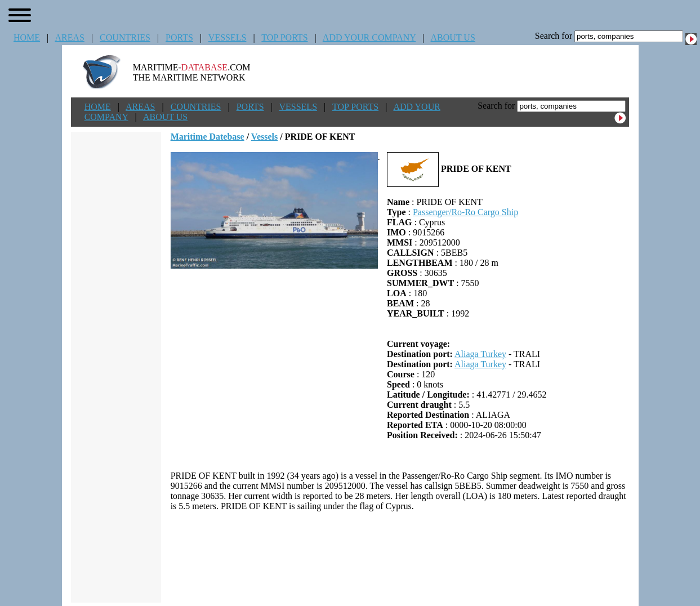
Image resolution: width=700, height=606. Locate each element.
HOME (27, 37)
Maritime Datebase (208, 137)
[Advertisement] (400, 557)
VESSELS (228, 37)
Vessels (264, 137)
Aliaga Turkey (480, 354)
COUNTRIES (125, 37)
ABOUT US (453, 37)
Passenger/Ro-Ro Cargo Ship (465, 212)
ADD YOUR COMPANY (369, 37)
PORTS (179, 37)
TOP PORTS (284, 37)
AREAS (69, 37)
